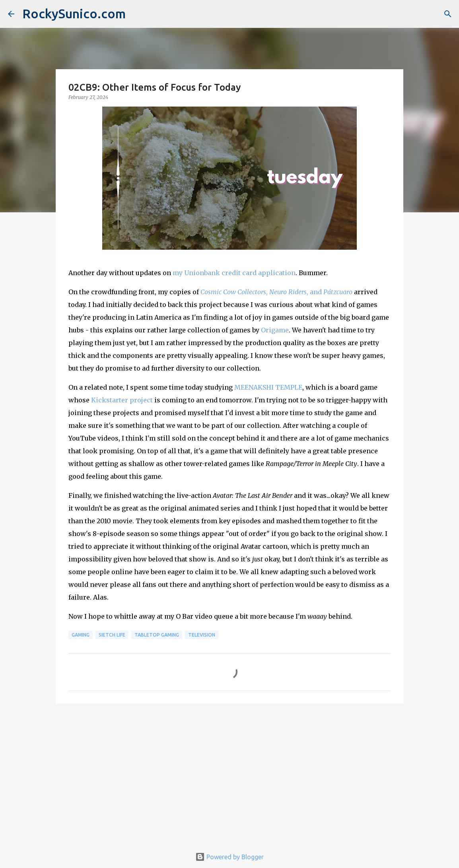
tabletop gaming (157, 635)
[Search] (448, 14)
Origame (275, 330)
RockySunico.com (74, 14)
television (202, 635)
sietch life (112, 635)
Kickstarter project (122, 400)
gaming (81, 635)
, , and (276, 292)
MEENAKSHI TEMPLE (268, 387)
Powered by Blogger (229, 857)
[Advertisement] (229, 771)
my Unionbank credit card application (234, 273)
